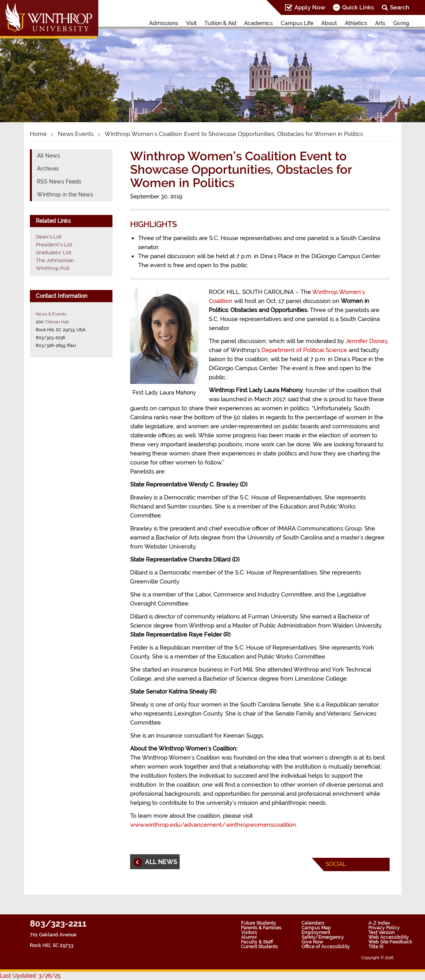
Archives (48, 169)
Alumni (249, 937)
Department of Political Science (304, 350)
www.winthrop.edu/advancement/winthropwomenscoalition (213, 825)
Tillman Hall (57, 322)
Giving (401, 23)
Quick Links (358, 7)
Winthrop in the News (65, 195)
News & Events (51, 314)
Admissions (164, 23)
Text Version (382, 932)
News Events (76, 134)
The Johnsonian (55, 260)
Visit (191, 23)
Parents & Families (261, 928)
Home (38, 134)
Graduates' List (54, 252)
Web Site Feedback (390, 942)
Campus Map (316, 928)
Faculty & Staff (257, 942)
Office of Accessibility (326, 947)
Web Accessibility (389, 937)
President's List (54, 245)
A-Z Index (379, 923)
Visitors (249, 932)
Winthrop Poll (53, 268)
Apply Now (310, 7)
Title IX (376, 947)
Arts (380, 23)
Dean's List (49, 237)
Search (400, 7)
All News (49, 156)
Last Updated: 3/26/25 (30, 976)
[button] (32, 67)
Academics (258, 23)
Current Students (259, 947)
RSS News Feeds (59, 182)
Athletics (356, 23)
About (329, 23)
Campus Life (297, 23)
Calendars (313, 923)
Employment (316, 932)
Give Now (312, 942)
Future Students (258, 923)
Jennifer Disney (366, 341)
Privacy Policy (384, 928)
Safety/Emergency (323, 937)
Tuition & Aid (220, 23)
